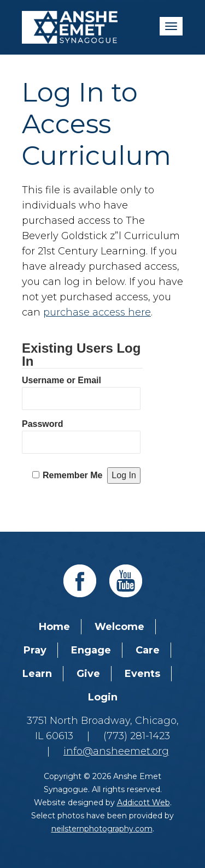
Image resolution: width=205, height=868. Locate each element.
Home (54, 627)
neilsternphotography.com (102, 829)
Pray (35, 650)
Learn (37, 674)
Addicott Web (143, 802)
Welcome (119, 627)
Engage (91, 650)
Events (142, 674)
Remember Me (72, 475)
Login (103, 697)
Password (43, 424)
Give (88, 674)
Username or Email (61, 380)
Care (148, 650)
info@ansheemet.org (116, 751)
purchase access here (97, 312)
